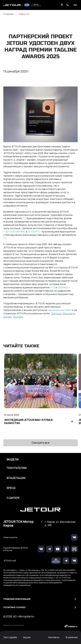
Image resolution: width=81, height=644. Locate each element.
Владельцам (16, 478)
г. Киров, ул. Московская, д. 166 (60, 524)
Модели (13, 460)
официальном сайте (60, 310)
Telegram (56, 313)
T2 (5, 238)
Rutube (8, 317)
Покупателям (17, 468)
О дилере (13, 498)
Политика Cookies (14, 607)
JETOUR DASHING (15, 232)
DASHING (63, 287)
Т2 (24, 218)
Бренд (11, 488)
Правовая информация (17, 599)
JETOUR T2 (34, 232)
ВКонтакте (69, 313)
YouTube (18, 317)
